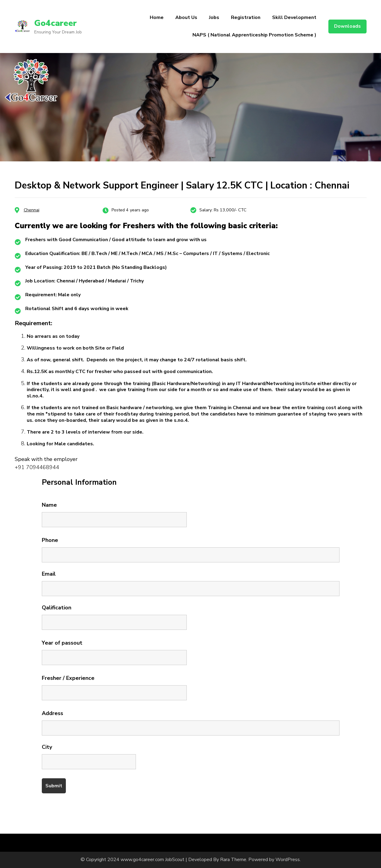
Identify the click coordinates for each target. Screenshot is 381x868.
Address (52, 713)
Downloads (347, 26)
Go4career (55, 23)
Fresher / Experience (68, 678)
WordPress (288, 860)
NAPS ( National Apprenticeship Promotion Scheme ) (254, 35)
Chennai (32, 210)
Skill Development (294, 17)
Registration (246, 17)
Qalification (57, 608)
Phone (50, 540)
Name (49, 505)
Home (157, 17)
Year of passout (62, 643)
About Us (186, 17)
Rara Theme (233, 860)
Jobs (214, 17)
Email (49, 574)
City (47, 747)
